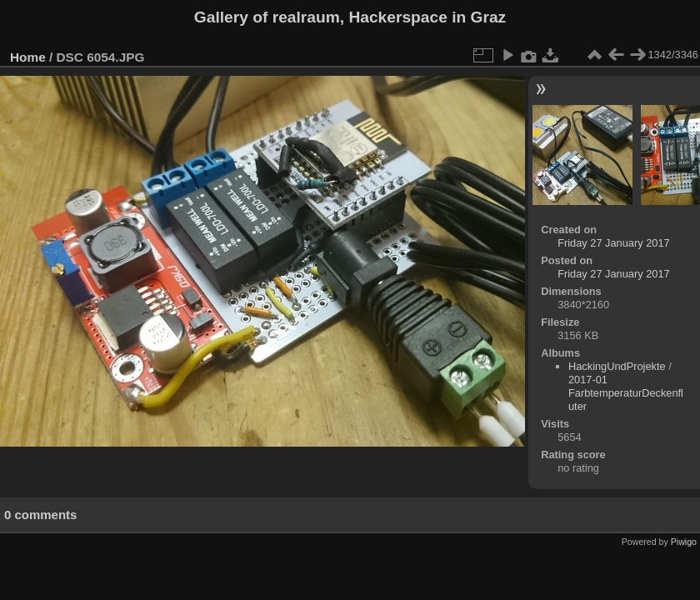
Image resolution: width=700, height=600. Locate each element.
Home (28, 57)
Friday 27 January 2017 (613, 243)
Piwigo (684, 542)
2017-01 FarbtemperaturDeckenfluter (626, 393)
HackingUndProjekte (617, 366)
